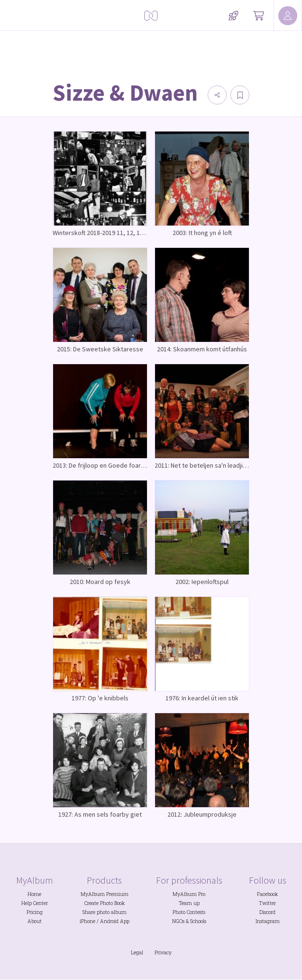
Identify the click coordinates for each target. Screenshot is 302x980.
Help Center (35, 903)
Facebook (267, 894)
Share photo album (105, 912)
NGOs (178, 921)
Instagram (268, 921)
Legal (137, 952)
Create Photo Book (105, 903)
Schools (198, 921)
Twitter (267, 903)
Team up (189, 903)
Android (109, 921)
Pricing (35, 912)
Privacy (163, 952)
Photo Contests (189, 912)
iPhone (87, 921)
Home (34, 894)
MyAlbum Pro (189, 894)
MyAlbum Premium (105, 894)
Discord (267, 912)
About (35, 921)
